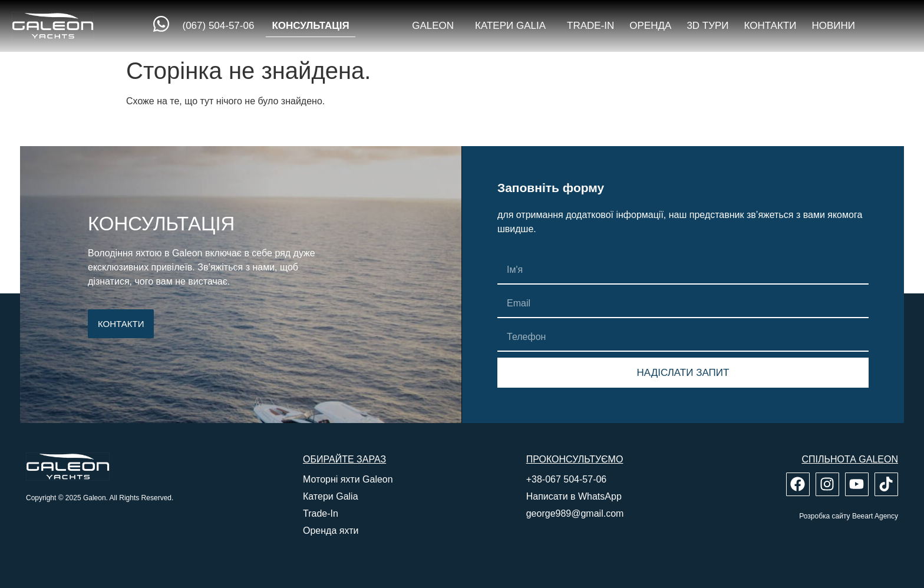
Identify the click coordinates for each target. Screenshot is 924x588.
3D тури (707, 26)
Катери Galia (513, 26)
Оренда (650, 26)
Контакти (770, 26)
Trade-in (590, 26)
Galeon (436, 26)
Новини (833, 26)
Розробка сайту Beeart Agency (849, 516)
